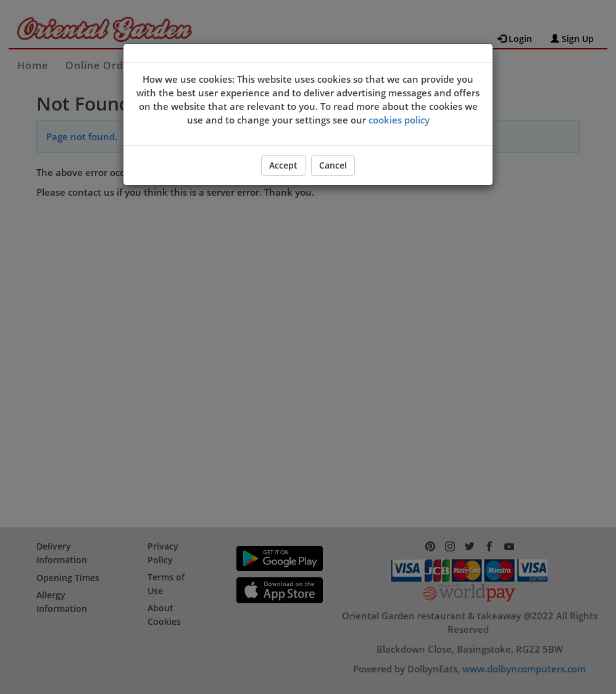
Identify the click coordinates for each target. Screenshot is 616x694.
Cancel (333, 165)
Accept (283, 165)
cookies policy (399, 120)
